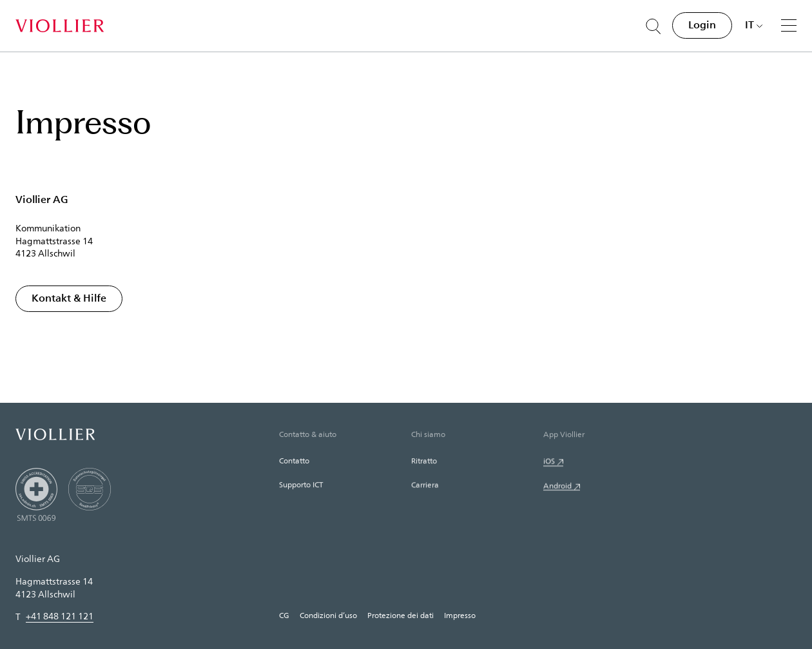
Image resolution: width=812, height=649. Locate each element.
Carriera (425, 485)
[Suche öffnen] (653, 26)
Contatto (294, 461)
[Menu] (789, 25)
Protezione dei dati (401, 615)
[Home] (60, 26)
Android (557, 487)
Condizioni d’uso (328, 615)
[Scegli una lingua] (754, 24)
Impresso (460, 615)
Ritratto (424, 461)
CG (284, 615)
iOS (549, 461)
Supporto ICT (301, 485)
